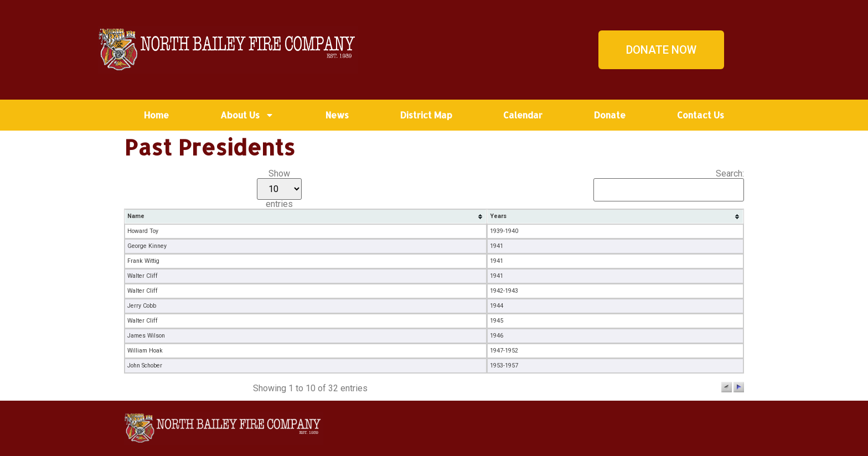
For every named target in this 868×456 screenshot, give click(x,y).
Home (156, 115)
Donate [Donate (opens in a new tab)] (610, 115)
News (337, 115)
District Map (426, 115)
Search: (669, 185)
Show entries (279, 189)
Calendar (523, 115)
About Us (247, 115)
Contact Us (701, 115)
